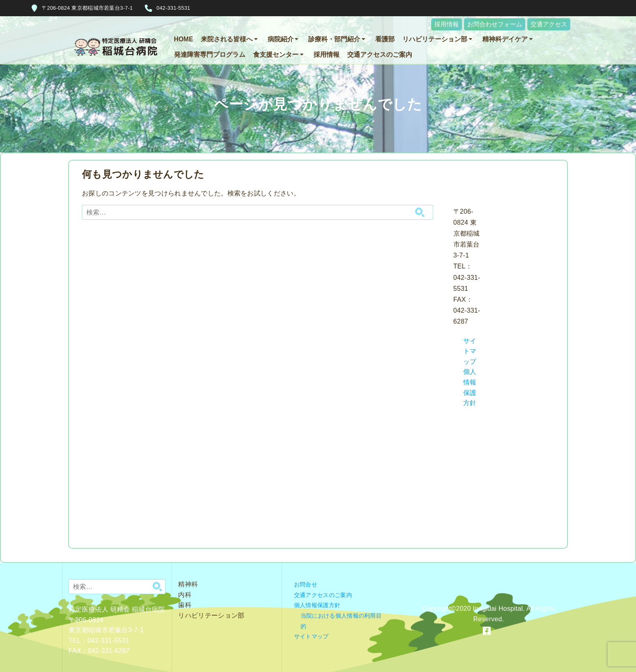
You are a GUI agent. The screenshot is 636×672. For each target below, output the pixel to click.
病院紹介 (281, 39)
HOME (184, 39)
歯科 (185, 605)
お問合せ (306, 584)
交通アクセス (549, 24)
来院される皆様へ (227, 39)
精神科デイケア (505, 39)
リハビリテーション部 (435, 39)
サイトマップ (470, 351)
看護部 (385, 39)
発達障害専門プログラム (210, 55)
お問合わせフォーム (495, 24)
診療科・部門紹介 (334, 39)
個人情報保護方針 (317, 605)
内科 (185, 595)
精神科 (188, 584)
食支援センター (276, 55)
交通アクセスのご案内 (380, 55)
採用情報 (447, 24)
